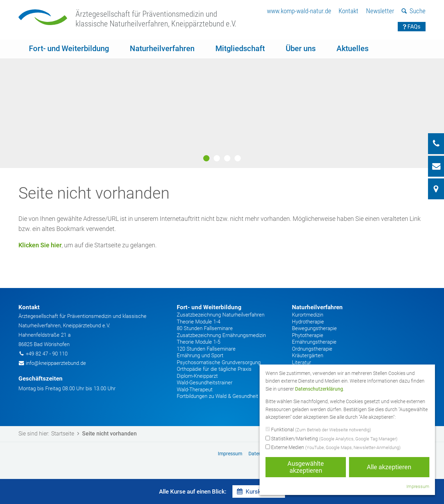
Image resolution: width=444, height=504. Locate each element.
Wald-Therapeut (195, 390)
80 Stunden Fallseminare (205, 328)
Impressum (418, 486)
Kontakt (348, 11)
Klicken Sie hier (40, 245)
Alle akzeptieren (389, 467)
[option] (222, 104)
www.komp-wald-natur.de (299, 11)
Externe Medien (333, 448)
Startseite (66, 434)
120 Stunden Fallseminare (206, 349)
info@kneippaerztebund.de (56, 363)
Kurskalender (259, 491)
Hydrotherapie (308, 322)
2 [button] (217, 158)
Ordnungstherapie (312, 349)
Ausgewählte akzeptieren (306, 467)
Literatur (302, 362)
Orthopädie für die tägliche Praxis (214, 369)
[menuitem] (299, 11)
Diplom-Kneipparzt (197, 376)
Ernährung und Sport (200, 355)
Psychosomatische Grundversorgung (219, 362)
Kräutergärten (308, 355)
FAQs (412, 27)
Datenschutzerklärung (319, 389)
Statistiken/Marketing (331, 439)
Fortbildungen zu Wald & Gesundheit (217, 396)
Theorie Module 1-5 (199, 342)
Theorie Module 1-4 (199, 322)
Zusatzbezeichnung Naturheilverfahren (221, 315)
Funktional (318, 430)
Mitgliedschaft (240, 49)
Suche (414, 11)
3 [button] (227, 158)
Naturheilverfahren (162, 49)
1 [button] (206, 158)
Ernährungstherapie (314, 342)
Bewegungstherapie (314, 328)
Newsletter (380, 11)
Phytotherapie (308, 335)
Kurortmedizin (308, 315)
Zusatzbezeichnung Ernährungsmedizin (221, 335)
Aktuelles (352, 49)
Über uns (301, 49)
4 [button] (238, 158)
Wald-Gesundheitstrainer (205, 383)
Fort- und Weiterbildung (69, 49)
